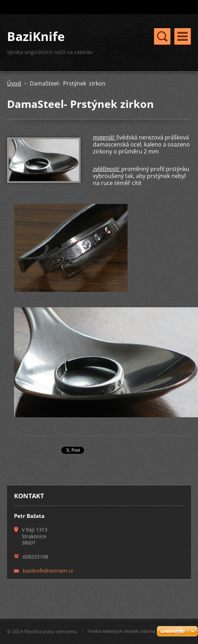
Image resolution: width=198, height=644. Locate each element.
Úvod (14, 83)
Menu (183, 36)
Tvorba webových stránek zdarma (121, 631)
